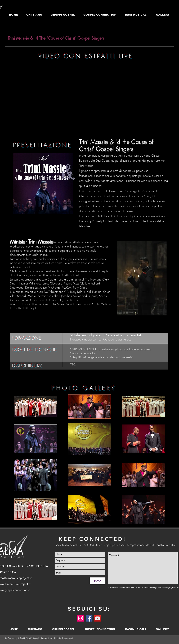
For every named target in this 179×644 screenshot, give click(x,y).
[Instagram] (81, 618)
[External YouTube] (88, 94)
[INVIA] (98, 581)
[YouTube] (98, 618)
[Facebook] (89, 618)
